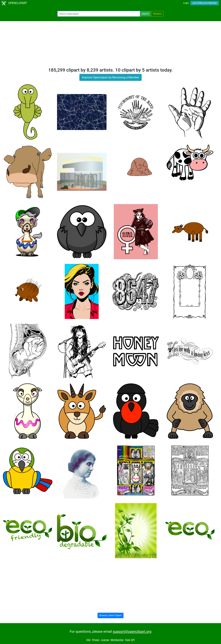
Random (157, 14)
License (105, 640)
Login (186, 3)
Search (145, 14)
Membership (117, 640)
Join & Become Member (205, 3)
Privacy (96, 640)
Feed (128, 640)
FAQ (88, 640)
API (133, 640)
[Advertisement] (111, 46)
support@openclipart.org (132, 632)
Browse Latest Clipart (111, 615)
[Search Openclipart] (99, 14)
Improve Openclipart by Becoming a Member (111, 77)
